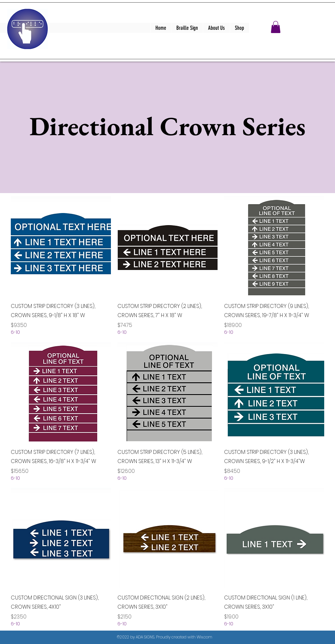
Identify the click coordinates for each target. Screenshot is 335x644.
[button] (276, 27)
